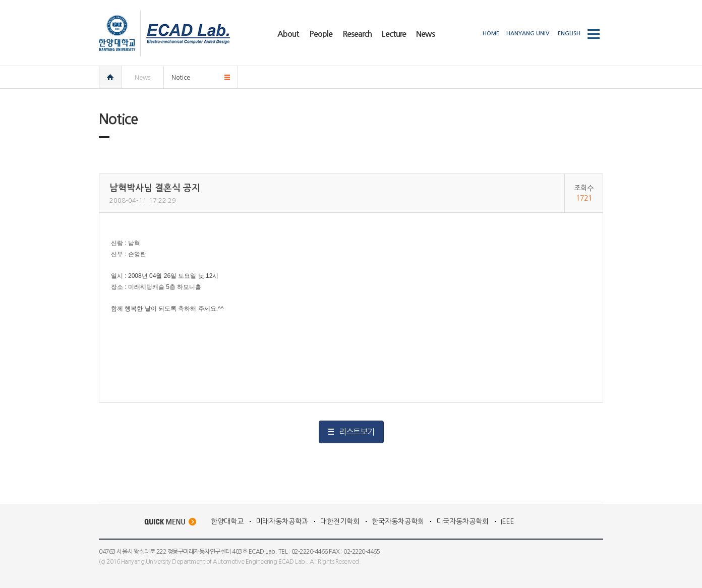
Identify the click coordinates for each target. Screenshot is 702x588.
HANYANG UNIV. (529, 34)
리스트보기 (357, 432)
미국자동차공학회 (462, 521)
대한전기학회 (340, 521)
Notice (181, 78)
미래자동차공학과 (282, 521)
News (142, 78)
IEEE (508, 521)
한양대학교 (227, 521)
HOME (491, 34)
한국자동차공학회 (398, 521)
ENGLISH (569, 34)
